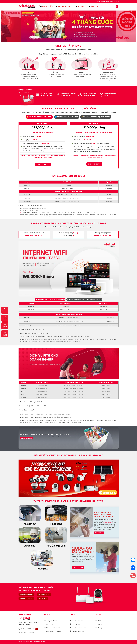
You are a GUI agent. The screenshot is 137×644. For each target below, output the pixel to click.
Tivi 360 (80, 6)
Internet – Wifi (64, 6)
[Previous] (5, 26)
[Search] (117, 7)
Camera (93, 6)
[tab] (39, 117)
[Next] (132, 26)
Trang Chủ (46, 6)
